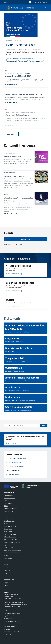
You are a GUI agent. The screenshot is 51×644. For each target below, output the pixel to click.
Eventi (6, 585)
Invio (44, 426)
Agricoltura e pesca (9, 521)
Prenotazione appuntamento (12, 613)
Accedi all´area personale (39, 2)
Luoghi (6, 583)
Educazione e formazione (11, 539)
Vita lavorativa (8, 558)
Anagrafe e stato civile (10, 526)
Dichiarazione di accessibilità (12, 632)
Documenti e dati (9, 511)
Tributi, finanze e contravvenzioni (13, 553)
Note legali (7, 629)
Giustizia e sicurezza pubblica (12, 542)
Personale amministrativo (11, 509)
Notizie (6, 568)
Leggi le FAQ (7, 610)
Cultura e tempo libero (10, 537)
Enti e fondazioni (9, 503)
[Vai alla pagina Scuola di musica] (10, 187)
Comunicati (7, 570)
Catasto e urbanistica (10, 534)
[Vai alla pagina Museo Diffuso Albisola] (10, 165)
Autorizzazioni (8, 531)
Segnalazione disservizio (11, 616)
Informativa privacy (9, 626)
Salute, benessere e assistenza (12, 550)
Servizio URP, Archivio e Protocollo (13, 603)
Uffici (5, 501)
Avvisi (6, 573)
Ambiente (7, 524)
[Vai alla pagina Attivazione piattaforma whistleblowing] (10, 213)
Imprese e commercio (10, 545)
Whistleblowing (8, 634)
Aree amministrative (10, 498)
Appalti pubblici (8, 529)
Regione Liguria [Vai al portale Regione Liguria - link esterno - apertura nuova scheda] (8, 2)
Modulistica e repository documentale (14, 624)
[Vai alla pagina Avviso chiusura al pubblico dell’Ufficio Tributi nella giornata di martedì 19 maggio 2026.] (11, 84)
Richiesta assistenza (10, 618)
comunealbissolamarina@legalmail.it (17, 605)
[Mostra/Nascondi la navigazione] (2, 8)
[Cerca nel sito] (45, 8)
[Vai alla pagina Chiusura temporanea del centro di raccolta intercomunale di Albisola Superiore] (11, 124)
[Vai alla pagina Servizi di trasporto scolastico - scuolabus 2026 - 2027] (11, 102)
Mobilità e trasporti (9, 547)
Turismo (6, 555)
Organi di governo (9, 495)
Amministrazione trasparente (12, 621)
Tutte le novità (11, 134)
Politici (6, 506)
